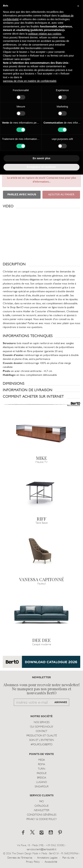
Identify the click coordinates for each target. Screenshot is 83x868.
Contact (41, 731)
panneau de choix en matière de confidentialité (30, 81)
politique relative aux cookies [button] (45, 34)
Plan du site (68, 858)
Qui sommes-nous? (41, 727)
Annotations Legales (47, 858)
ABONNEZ (61, 702)
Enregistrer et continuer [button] (42, 167)
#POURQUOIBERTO (41, 745)
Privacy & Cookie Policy (42, 819)
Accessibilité (51, 862)
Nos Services (42, 722)
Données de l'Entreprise (20, 858)
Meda (41, 760)
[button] (41, 206)
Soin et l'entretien (41, 740)
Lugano (41, 782)
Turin (41, 769)
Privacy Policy (33, 862)
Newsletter (42, 810)
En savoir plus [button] (41, 158)
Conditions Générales (42, 815)
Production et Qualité (42, 736)
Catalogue (41, 806)
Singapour (42, 787)
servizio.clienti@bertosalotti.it (41, 850)
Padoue (42, 773)
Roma (41, 765)
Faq (41, 802)
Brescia (42, 778)
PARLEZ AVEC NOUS (22, 195)
